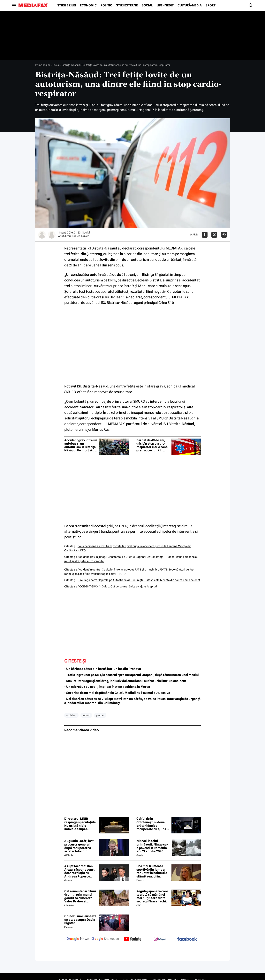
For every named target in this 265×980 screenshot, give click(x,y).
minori (86, 715)
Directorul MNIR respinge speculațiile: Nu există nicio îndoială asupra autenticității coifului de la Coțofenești (80, 824)
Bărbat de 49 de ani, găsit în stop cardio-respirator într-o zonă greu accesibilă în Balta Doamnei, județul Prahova (152, 445)
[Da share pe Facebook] (205, 235)
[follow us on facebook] (187, 939)
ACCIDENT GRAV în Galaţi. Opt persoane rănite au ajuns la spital (117, 586)
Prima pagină (43, 65)
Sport (211, 5)
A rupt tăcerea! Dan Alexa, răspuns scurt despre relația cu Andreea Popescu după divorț (79, 871)
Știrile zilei (67, 5)
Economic (88, 5)
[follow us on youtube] (132, 939)
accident (71, 715)
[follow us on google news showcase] (105, 939)
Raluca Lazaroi (81, 236)
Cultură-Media (190, 5)
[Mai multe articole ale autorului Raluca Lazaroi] (52, 235)
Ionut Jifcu (64, 236)
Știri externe (127, 5)
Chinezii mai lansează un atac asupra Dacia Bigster (80, 920)
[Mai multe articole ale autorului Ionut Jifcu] (42, 235)
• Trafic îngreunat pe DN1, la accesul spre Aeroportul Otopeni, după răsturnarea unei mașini (132, 675)
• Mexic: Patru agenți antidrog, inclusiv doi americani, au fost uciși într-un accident (125, 681)
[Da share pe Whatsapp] (224, 235)
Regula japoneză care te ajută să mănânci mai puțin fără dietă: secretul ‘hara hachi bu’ (152, 896)
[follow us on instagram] (160, 939)
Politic (106, 5)
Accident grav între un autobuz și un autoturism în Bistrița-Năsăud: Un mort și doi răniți (81, 445)
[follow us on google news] (78, 939)
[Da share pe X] (214, 235)
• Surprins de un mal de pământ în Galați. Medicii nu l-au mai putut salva (117, 693)
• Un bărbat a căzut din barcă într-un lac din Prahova (103, 669)
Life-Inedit (165, 5)
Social (147, 5)
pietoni (100, 715)
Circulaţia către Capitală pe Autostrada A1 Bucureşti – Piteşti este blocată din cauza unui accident (139, 580)
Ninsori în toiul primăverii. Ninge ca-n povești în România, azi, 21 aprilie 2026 (152, 846)
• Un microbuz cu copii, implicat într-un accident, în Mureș (107, 687)
